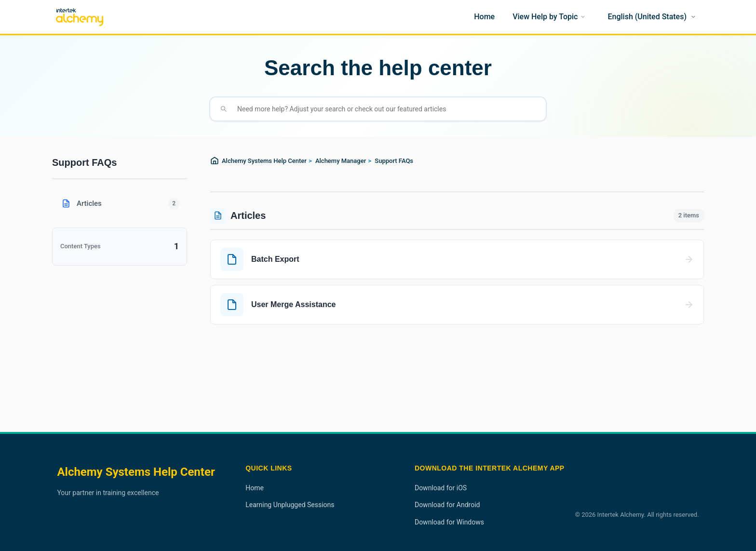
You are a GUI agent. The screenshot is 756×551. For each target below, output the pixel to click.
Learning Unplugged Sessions (290, 505)
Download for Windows (449, 522)
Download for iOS (441, 488)
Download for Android (447, 505)
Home (255, 488)
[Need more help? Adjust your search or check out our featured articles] (386, 109)
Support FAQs (394, 161)
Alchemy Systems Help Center (264, 161)
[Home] (484, 17)
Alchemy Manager (341, 161)
